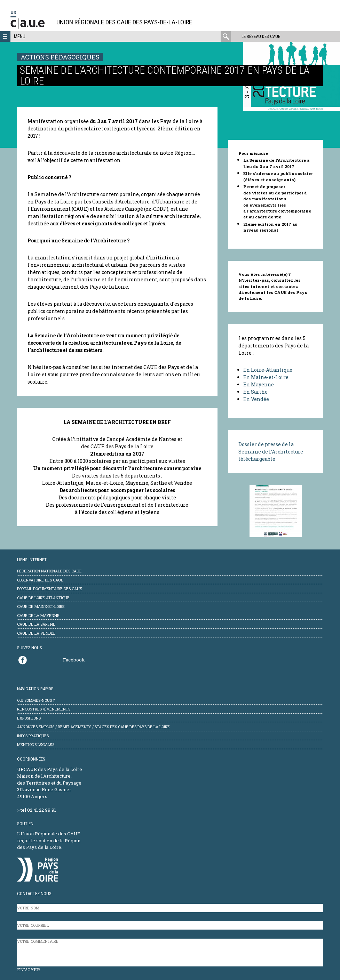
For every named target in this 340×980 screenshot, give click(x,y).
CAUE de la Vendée (36, 633)
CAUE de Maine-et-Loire (41, 606)
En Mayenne (259, 384)
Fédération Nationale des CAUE (49, 571)
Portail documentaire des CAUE (50, 589)
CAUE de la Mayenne (38, 615)
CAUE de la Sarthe (36, 624)
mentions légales (36, 744)
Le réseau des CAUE (261, 36)
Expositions (29, 718)
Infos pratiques (33, 736)
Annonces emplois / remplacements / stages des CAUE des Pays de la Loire (93, 727)
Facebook (74, 660)
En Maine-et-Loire (266, 377)
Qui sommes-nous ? (36, 700)
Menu (20, 37)
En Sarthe (255, 392)
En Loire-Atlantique (268, 370)
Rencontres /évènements (44, 709)
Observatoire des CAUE (40, 580)
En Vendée (256, 399)
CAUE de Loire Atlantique (43, 598)
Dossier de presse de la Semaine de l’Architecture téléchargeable (271, 452)
